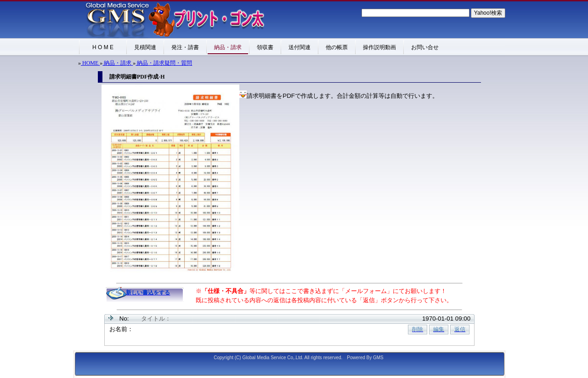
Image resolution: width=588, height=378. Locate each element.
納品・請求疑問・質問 (164, 63)
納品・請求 (118, 63)
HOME (90, 63)
